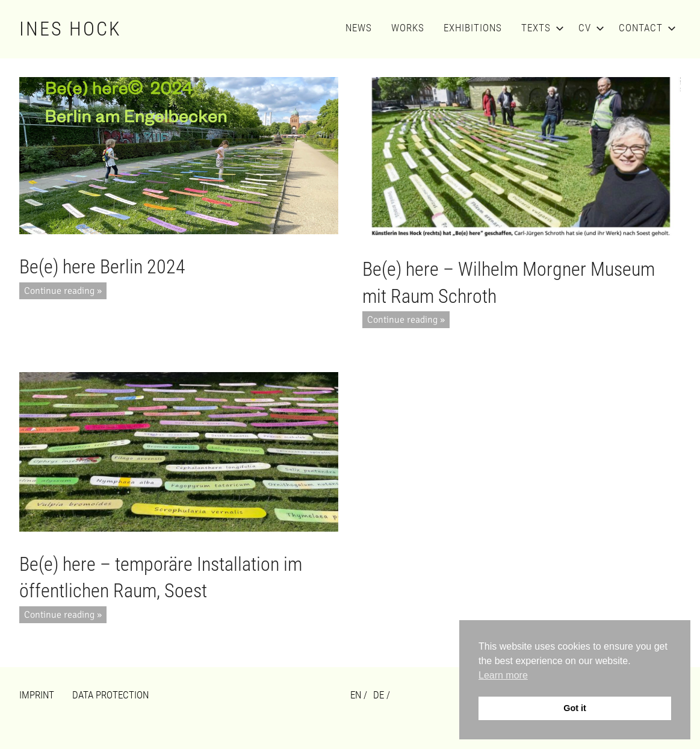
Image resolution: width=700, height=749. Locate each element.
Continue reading (59, 291)
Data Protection (110, 695)
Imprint (37, 695)
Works (408, 28)
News (359, 28)
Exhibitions (473, 28)
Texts (540, 28)
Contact (645, 28)
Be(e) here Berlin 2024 (102, 267)
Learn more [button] (503, 675)
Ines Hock (70, 29)
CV (589, 28)
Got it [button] (575, 708)
